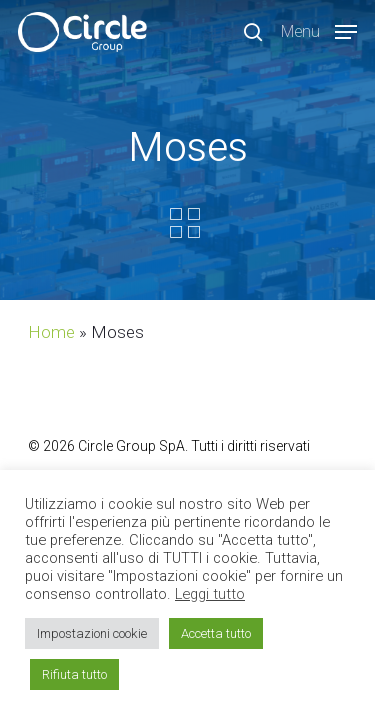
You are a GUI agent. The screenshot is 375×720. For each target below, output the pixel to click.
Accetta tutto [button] (216, 633)
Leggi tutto (210, 594)
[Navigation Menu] (319, 30)
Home (51, 332)
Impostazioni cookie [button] (92, 633)
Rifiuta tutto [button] (74, 674)
